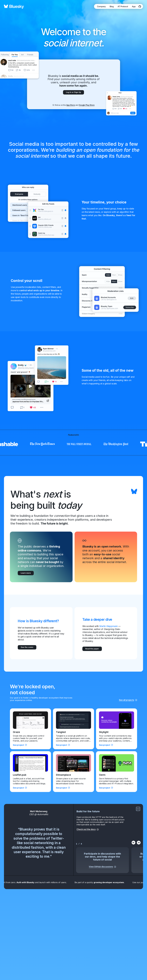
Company (101, 6)
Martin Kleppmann (109, 626)
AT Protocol (123, 6)
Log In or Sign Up (73, 92)
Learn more (26, 573)
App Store (71, 105)
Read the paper (92, 649)
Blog (112, 6)
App (134, 6)
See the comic (27, 647)
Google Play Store (87, 105)
